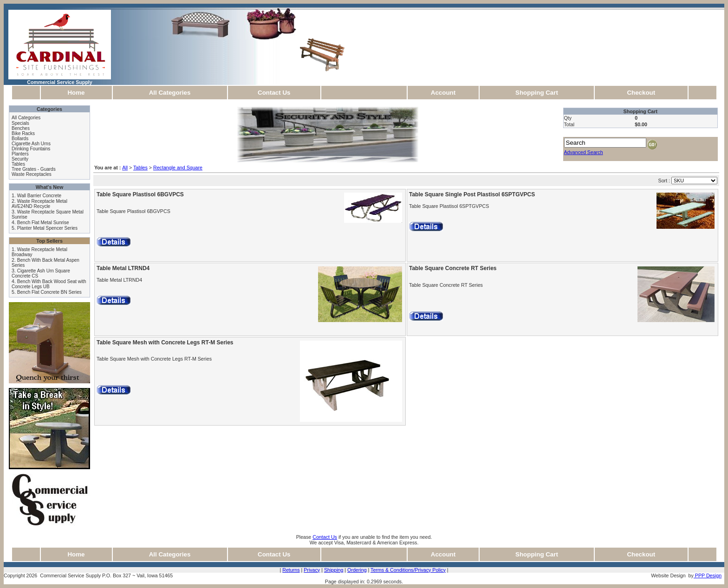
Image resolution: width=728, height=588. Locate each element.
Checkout (641, 93)
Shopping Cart (537, 93)
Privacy (312, 570)
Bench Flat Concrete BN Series (49, 292)
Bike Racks (23, 133)
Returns (291, 570)
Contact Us (274, 93)
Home (76, 93)
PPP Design (708, 575)
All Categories (170, 93)
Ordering (357, 570)
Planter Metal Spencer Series (47, 228)
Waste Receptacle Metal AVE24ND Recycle (39, 204)
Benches (21, 128)
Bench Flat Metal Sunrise (43, 223)
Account (443, 93)
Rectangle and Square (178, 168)
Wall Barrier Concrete (39, 196)
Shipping (334, 570)
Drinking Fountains (31, 149)
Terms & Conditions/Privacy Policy (408, 570)
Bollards (20, 139)
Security (20, 159)
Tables (18, 164)
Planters (20, 154)
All (125, 168)
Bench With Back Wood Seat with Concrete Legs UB (49, 284)
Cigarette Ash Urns (31, 144)
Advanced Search (584, 152)
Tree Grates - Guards (34, 169)
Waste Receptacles (32, 174)
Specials (20, 123)
